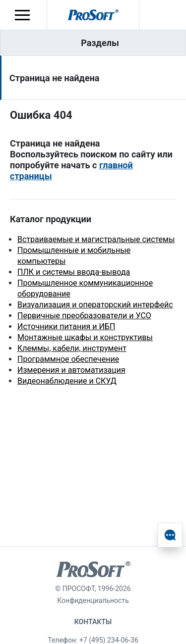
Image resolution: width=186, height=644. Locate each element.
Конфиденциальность (93, 600)
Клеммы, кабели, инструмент (72, 348)
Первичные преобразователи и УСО (84, 316)
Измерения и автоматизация (71, 370)
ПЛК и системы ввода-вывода (74, 272)
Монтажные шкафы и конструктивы (85, 337)
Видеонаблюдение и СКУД (67, 381)
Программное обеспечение (68, 359)
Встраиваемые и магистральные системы (96, 239)
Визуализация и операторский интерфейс (95, 305)
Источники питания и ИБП (66, 326)
